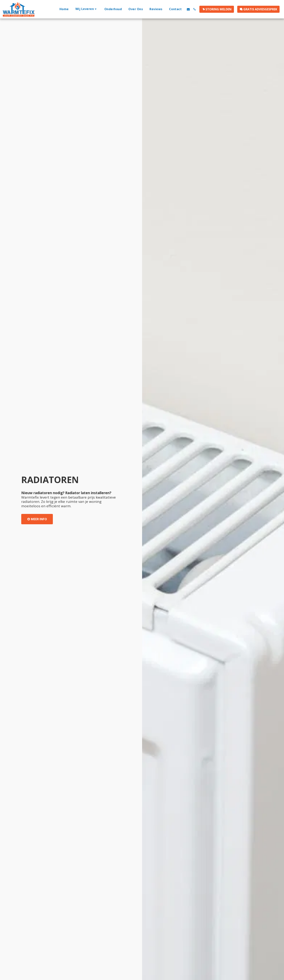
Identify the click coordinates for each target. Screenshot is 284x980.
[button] (87, 9)
